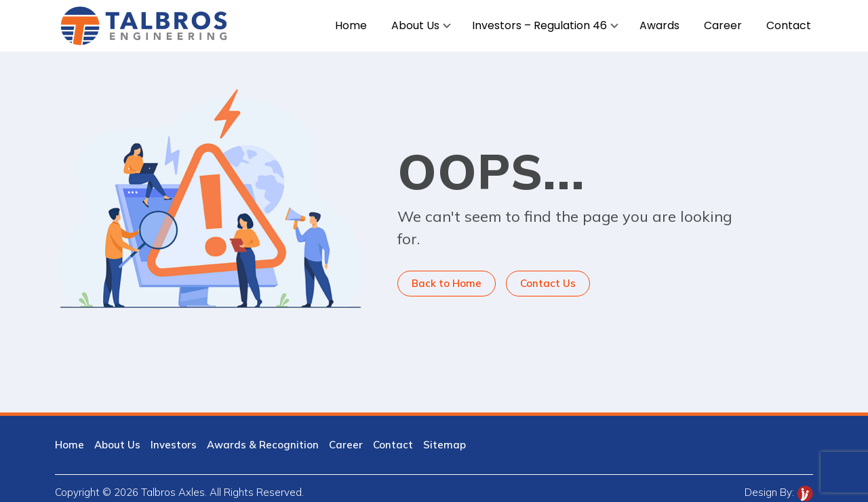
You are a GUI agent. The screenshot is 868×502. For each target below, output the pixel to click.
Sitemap (445, 445)
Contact (393, 445)
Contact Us (548, 283)
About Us (117, 445)
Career (346, 445)
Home (70, 445)
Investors (174, 445)
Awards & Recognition (263, 445)
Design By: (779, 492)
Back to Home (447, 283)
